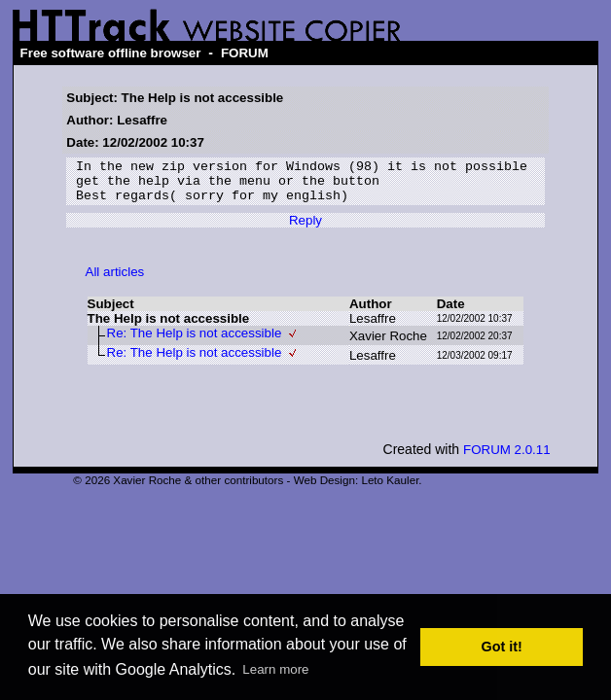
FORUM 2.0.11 (507, 458)
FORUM (245, 53)
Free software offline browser (111, 53)
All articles (115, 280)
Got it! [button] (502, 647)
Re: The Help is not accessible (195, 342)
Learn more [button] (275, 669)
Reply (305, 229)
